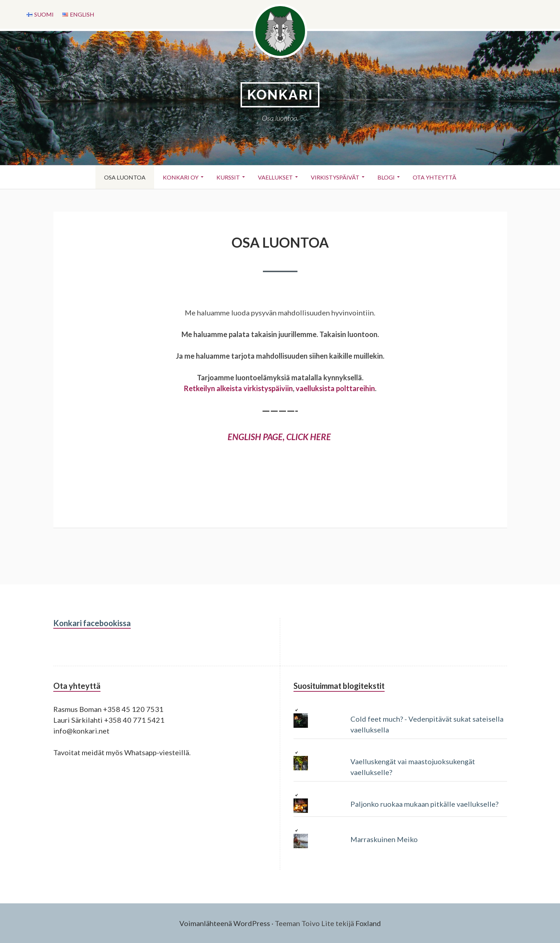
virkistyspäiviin (268, 388)
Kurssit (228, 177)
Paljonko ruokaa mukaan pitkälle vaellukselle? (424, 804)
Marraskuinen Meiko (384, 839)
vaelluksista (315, 388)
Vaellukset (275, 177)
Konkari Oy (181, 177)
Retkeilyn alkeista (213, 388)
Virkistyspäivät (335, 177)
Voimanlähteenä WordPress (225, 923)
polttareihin (355, 388)
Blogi (386, 177)
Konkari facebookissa (92, 623)
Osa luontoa (125, 177)
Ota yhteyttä (434, 177)
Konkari (280, 95)
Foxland (368, 923)
